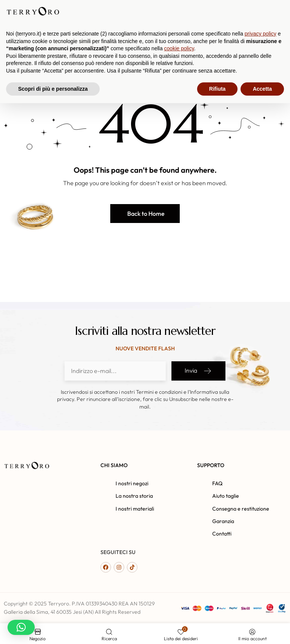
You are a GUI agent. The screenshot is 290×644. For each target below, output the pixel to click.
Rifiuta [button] (217, 629)
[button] (145, 214)
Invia (198, 371)
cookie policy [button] (179, 589)
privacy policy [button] (261, 574)
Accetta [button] (262, 629)
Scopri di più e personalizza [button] (53, 629)
